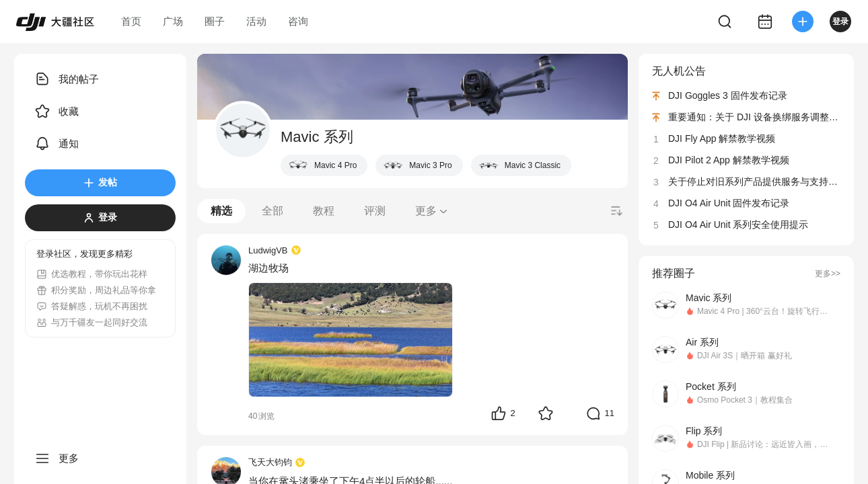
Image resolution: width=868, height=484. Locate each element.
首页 (131, 21)
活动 (256, 21)
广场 (173, 21)
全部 (273, 211)
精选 (221, 211)
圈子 (215, 21)
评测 (375, 211)
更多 (432, 211)
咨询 (298, 21)
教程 (324, 211)
